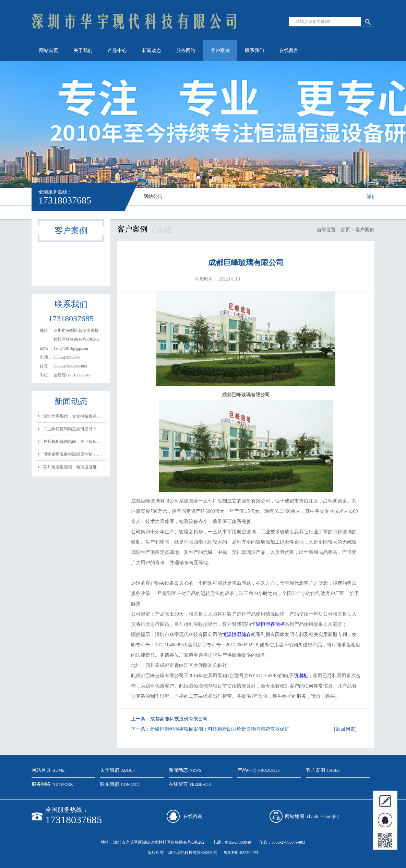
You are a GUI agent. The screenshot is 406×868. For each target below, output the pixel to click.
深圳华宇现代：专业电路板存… (72, 416)
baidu (314, 816)
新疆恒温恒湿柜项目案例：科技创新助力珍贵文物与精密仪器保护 (220, 729)
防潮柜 (301, 676)
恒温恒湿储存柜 (239, 635)
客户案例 (220, 51)
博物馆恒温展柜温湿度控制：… (72, 454)
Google (330, 816)
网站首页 (49, 51)
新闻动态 (152, 51)
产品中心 (117, 51)
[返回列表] (345, 729)
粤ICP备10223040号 (241, 853)
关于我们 (83, 51)
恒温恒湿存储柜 (268, 624)
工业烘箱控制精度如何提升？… (72, 429)
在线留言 (289, 51)
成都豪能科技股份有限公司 (179, 719)
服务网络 (186, 51)
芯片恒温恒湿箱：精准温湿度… (72, 467)
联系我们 (254, 51)
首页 (345, 230)
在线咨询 (193, 816)
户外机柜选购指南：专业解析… (72, 442)
